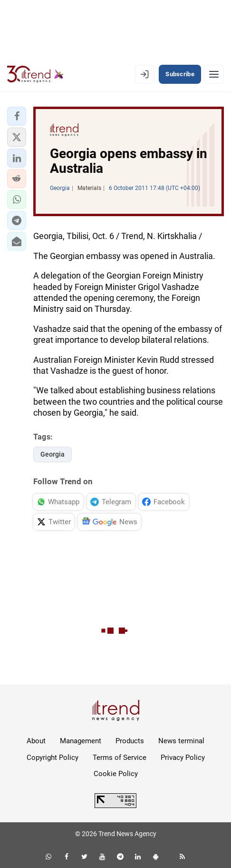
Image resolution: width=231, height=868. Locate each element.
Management (81, 741)
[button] (17, 116)
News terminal (181, 741)
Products (130, 741)
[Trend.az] (35, 74)
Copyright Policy (53, 758)
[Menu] (214, 74)
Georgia (53, 454)
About (36, 741)
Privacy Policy (183, 758)
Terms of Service (120, 758)
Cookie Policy (116, 774)
